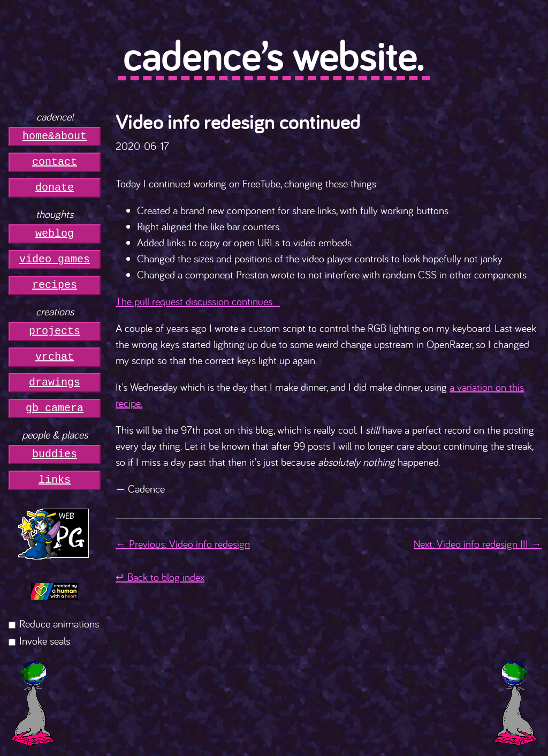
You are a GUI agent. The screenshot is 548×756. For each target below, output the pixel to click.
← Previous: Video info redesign (183, 544)
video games (55, 259)
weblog (55, 234)
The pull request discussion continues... (198, 301)
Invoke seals (45, 641)
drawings (55, 383)
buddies (55, 454)
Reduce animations (59, 623)
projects (55, 331)
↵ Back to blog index (160, 577)
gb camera (55, 408)
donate (55, 188)
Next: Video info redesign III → (478, 544)
